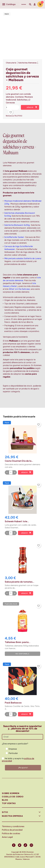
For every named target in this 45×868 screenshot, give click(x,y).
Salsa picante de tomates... (20, 582)
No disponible (22, 654)
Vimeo (25, 847)
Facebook (14, 847)
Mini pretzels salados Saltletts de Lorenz (23, 258)
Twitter (20, 847)
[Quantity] (11, 472)
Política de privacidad (12, 830)
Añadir (32, 107)
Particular (13, 753)
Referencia (10, 116)
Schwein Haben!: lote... (17, 521)
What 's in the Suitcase (19, 289)
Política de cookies (11, 833)
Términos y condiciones (13, 826)
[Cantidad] (16, 107)
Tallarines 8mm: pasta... (18, 642)
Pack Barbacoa (13, 703)
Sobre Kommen (11, 793)
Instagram (31, 847)
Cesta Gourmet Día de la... (19, 461)
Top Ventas (9, 803)
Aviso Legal (7, 837)
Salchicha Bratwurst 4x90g (17, 225)
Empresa (13, 749)
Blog (5, 800)
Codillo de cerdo (13, 797)
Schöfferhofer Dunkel (14, 237)
